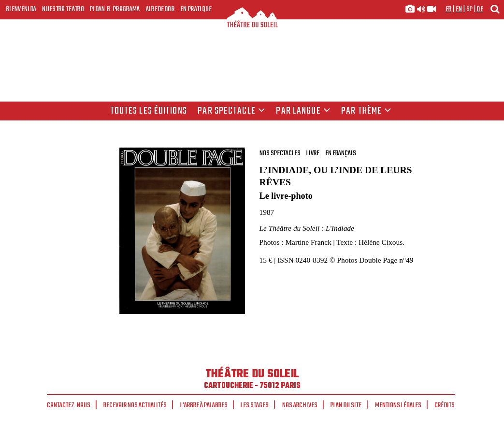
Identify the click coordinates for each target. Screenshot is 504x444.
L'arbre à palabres (204, 405)
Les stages (255, 405)
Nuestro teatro (63, 9)
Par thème (366, 111)
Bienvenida (21, 9)
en (459, 9)
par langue (303, 111)
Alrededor (160, 9)
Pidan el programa (115, 9)
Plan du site (346, 405)
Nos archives (300, 405)
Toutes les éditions (149, 111)
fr (449, 9)
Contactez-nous (69, 405)
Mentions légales (398, 405)
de (480, 9)
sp (470, 9)
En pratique (196, 9)
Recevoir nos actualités (135, 405)
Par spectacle (231, 111)
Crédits (445, 405)
